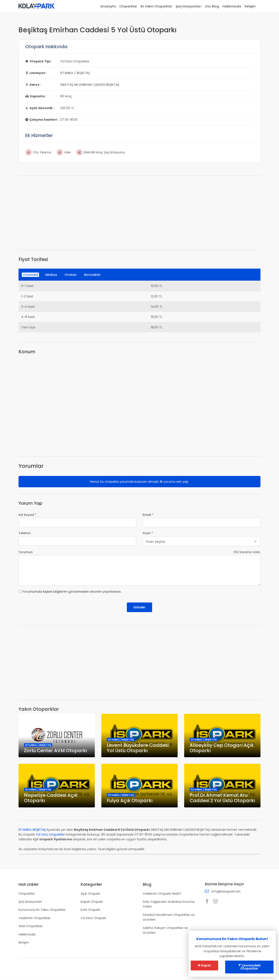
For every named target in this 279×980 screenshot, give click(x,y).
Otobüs (71, 275)
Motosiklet (92, 275)
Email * (148, 515)
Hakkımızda (232, 6)
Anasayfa (108, 6)
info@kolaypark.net (226, 892)
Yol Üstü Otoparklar (50, 835)
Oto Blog (212, 6)
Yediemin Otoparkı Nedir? (162, 894)
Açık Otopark (90, 894)
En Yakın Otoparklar (156, 6)
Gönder (139, 607)
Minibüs (51, 275)
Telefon (25, 533)
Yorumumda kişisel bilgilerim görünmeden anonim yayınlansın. (72, 592)
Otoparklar (128, 6)
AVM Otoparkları (31, 926)
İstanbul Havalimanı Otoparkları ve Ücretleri (169, 917)
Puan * (148, 533)
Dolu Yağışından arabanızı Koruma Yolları (169, 904)
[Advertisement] (139, 213)
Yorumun (26, 552)
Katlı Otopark (90, 910)
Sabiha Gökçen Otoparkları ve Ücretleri (165, 930)
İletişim (250, 6)
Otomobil (30, 275)
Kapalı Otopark (92, 902)
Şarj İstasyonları (189, 6)
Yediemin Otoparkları (35, 918)
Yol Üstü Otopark (93, 918)
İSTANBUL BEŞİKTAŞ (32, 830)
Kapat (204, 966)
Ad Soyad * (27, 515)
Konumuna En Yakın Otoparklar (42, 910)
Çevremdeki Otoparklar (249, 967)
